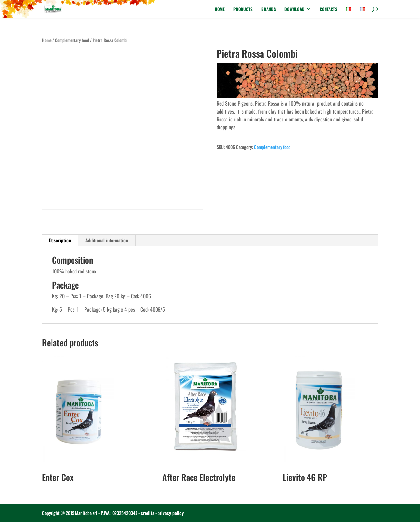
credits (147, 513)
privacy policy (171, 513)
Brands (269, 9)
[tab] (60, 240)
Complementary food (72, 40)
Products (243, 9)
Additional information (107, 240)
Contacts (328, 9)
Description (60, 240)
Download (294, 9)
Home (220, 9)
